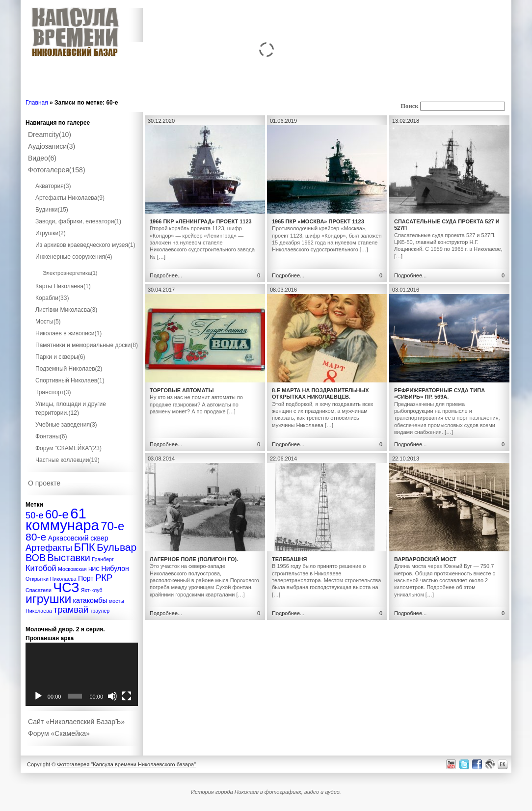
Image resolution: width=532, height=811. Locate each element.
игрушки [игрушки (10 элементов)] (48, 599)
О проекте (44, 483)
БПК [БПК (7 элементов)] (84, 547)
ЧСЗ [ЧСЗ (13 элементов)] (66, 588)
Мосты (48, 322)
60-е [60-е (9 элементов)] (57, 514)
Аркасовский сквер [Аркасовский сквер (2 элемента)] (78, 538)
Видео (42, 158)
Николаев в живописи (68, 333)
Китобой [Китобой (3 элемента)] (41, 568)
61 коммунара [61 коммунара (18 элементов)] (62, 519)
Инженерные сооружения (74, 257)
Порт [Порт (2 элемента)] (86, 578)
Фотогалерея (57, 170)
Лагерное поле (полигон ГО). (194, 559)
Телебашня (289, 559)
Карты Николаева (63, 286)
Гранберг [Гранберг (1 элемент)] (103, 559)
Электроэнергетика (70, 273)
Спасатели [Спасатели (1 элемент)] (39, 590)
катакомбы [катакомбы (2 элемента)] (90, 600)
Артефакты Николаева (70, 198)
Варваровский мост (425, 559)
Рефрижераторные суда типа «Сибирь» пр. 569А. (439, 393)
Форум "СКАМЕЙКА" (68, 448)
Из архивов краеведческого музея (85, 245)
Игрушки (51, 233)
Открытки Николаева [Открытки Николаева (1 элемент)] (51, 579)
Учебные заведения (66, 425)
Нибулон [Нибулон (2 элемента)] (115, 568)
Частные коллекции (67, 460)
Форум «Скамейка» (59, 733)
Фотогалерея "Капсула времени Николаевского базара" (126, 764)
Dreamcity (50, 135)
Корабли (52, 298)
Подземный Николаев (69, 369)
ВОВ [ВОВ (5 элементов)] (36, 558)
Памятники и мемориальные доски (87, 345)
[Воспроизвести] (38, 696)
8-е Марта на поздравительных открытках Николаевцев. (320, 393)
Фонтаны (51, 436)
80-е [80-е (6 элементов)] (36, 537)
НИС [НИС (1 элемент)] (94, 569)
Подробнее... (166, 275)
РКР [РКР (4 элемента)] (104, 578)
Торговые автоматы (182, 390)
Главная (37, 103)
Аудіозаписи (52, 146)
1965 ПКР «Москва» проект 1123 (318, 221)
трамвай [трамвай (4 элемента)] (71, 609)
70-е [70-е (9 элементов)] (112, 526)
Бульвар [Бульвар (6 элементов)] (117, 547)
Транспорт (53, 392)
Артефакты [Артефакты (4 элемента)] (49, 548)
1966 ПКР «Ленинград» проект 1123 (201, 221)
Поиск (409, 106)
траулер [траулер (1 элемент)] (100, 611)
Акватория (53, 186)
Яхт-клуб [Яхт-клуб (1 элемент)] (92, 590)
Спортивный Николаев (70, 380)
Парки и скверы (60, 357)
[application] (82, 674)
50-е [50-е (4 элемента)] (35, 515)
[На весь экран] (127, 696)
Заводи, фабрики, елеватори (78, 221)
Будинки (52, 210)
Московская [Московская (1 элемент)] (72, 569)
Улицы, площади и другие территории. (71, 408)
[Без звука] (112, 696)
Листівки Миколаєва (66, 310)
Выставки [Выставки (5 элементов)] (69, 558)
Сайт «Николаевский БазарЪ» (76, 722)
